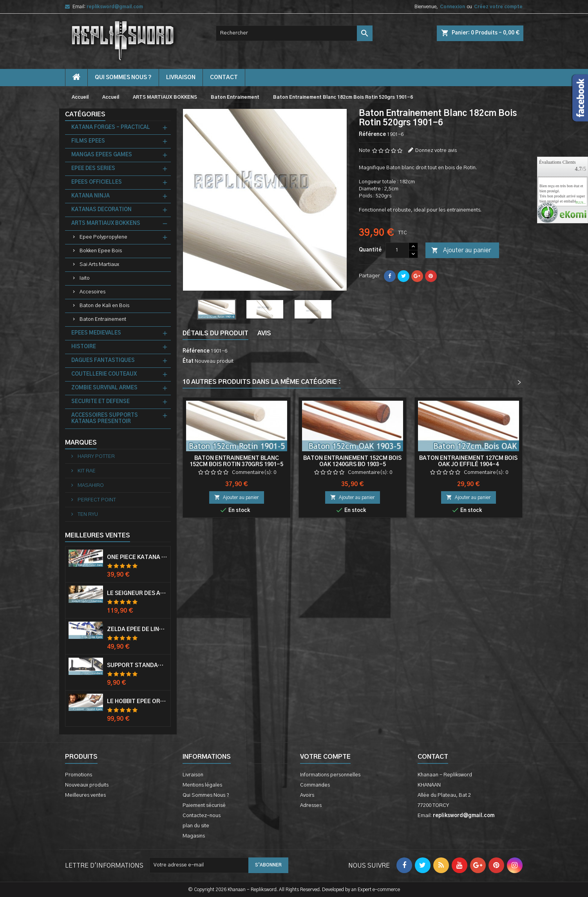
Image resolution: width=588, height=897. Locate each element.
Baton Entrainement (103, 319)
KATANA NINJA (90, 196)
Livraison (181, 78)
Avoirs (307, 795)
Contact (433, 757)
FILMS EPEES (88, 141)
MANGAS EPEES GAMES (102, 155)
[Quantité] (397, 250)
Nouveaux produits (87, 785)
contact (224, 78)
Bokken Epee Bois (101, 251)
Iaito (85, 278)
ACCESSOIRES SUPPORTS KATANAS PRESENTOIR (105, 419)
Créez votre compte (498, 7)
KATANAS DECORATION (101, 210)
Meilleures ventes (85, 795)
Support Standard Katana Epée (137, 666)
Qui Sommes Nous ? (123, 78)
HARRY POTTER (96, 457)
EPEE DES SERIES (93, 169)
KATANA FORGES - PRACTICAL (111, 127)
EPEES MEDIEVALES (96, 333)
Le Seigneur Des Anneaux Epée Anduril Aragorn (137, 593)
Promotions (79, 775)
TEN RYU (87, 515)
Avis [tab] (264, 333)
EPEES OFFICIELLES (97, 182)
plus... (581, 203)
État (188, 361)
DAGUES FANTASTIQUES (103, 361)
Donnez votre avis (436, 151)
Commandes (315, 785)
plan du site (196, 826)
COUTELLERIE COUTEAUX (104, 374)
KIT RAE (86, 471)
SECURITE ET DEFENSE (100, 402)
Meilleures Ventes (98, 535)
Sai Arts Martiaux (99, 265)
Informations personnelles (330, 775)
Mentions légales (202, 785)
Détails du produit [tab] (215, 333)
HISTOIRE (84, 347)
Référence (372, 135)
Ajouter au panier (461, 251)
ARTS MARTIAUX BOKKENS (106, 223)
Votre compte (325, 757)
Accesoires (92, 292)
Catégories (85, 114)
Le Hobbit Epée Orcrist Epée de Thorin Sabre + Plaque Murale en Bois (137, 702)
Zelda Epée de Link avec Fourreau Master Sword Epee (137, 629)
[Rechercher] (294, 33)
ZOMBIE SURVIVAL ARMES (104, 388)
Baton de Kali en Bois (104, 306)
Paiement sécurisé (204, 806)
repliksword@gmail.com (115, 7)
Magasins (194, 836)
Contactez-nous (202, 816)
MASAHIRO (90, 486)
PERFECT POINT (96, 500)
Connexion (452, 7)
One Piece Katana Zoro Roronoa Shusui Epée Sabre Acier (137, 557)
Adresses (311, 806)
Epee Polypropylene (103, 237)
